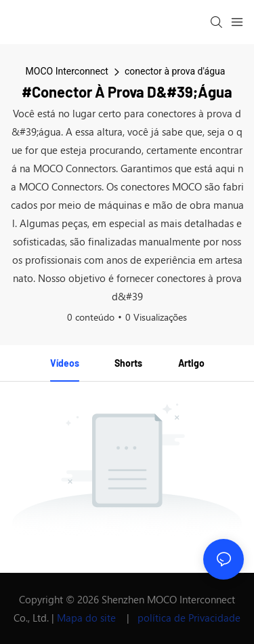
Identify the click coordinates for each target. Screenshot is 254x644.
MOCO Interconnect (67, 71)
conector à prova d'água (175, 71)
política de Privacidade (189, 618)
